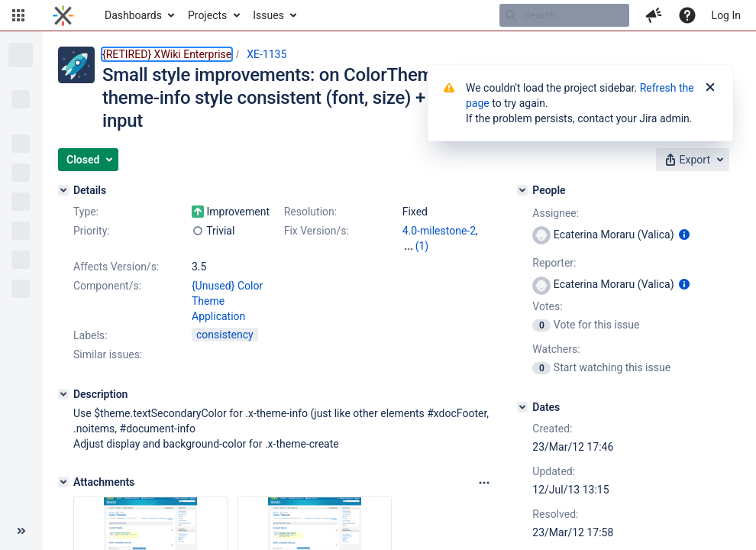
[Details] (63, 190)
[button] (18, 15)
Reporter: (554, 263)
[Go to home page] (63, 15)
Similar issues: (108, 354)
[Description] (63, 394)
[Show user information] (684, 235)
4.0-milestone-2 (439, 231)
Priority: (92, 231)
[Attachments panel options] (484, 483)
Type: (86, 212)
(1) (422, 246)
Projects (207, 15)
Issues (268, 15)
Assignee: (556, 213)
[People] (522, 190)
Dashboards (133, 15)
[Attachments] (63, 482)
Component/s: (107, 286)
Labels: (90, 335)
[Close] (710, 88)
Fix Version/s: (317, 231)
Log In (726, 15)
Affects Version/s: (116, 267)
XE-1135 (267, 54)
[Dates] (522, 407)
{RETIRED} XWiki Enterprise (167, 54)
